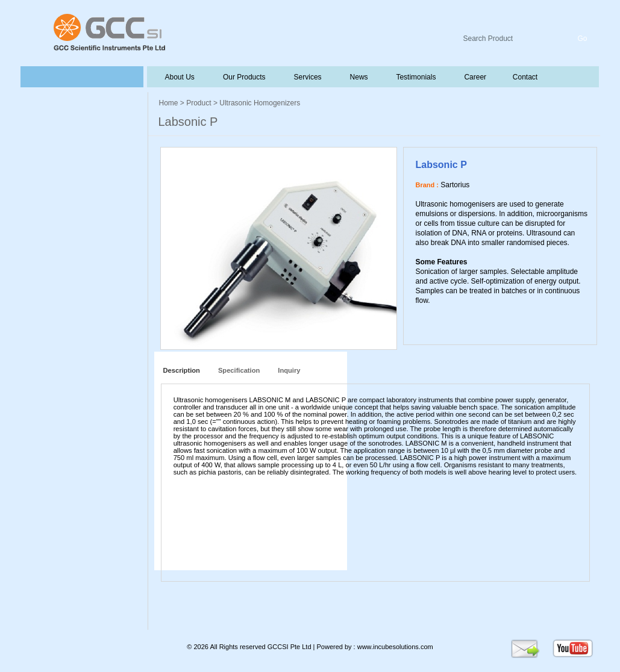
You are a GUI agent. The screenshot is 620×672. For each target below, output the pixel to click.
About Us (180, 77)
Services (307, 77)
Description (180, 370)
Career (474, 77)
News (358, 77)
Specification (239, 370)
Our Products (244, 77)
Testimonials (415, 77)
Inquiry (289, 370)
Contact (524, 77)
